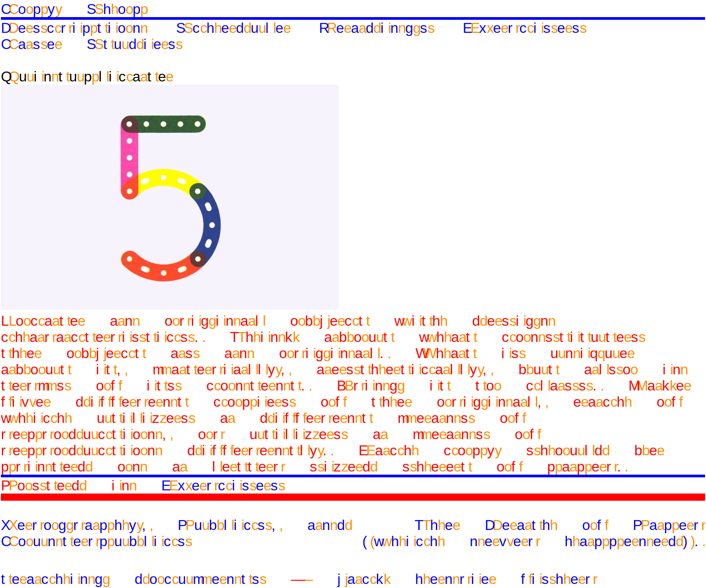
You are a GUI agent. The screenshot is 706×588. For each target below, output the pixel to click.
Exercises (525, 28)
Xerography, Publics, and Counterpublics (176, 533)
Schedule (233, 28)
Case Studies (91, 44)
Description (74, 28)
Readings (377, 28)
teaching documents (133, 579)
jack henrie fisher (467, 579)
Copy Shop (74, 9)
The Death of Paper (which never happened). (534, 533)
